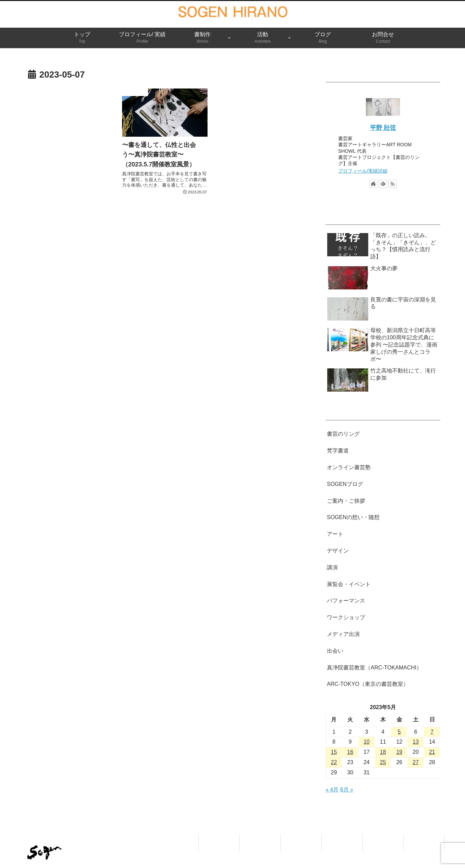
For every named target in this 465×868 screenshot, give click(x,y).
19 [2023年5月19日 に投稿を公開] (399, 752)
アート (335, 534)
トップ (219, 838)
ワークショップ (346, 617)
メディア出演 (343, 634)
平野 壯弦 (383, 128)
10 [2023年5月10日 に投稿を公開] (367, 742)
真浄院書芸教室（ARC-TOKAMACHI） (374, 668)
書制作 (301, 838)
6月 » (347, 790)
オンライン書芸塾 (349, 467)
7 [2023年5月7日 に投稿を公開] (432, 732)
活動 (342, 838)
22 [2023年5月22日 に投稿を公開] (334, 762)
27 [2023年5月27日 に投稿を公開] (416, 762)
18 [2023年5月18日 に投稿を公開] (383, 752)
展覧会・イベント (349, 584)
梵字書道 (338, 451)
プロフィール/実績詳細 (363, 171)
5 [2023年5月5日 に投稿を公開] (399, 732)
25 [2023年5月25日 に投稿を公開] (383, 762)
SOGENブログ (345, 484)
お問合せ (424, 838)
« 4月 (332, 790)
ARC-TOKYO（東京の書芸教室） (368, 684)
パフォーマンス (346, 601)
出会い (335, 651)
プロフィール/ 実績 (260, 842)
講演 (332, 567)
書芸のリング (343, 434)
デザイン (338, 551)
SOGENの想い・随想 (353, 517)
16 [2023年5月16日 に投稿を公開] (350, 752)
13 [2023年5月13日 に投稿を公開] (416, 742)
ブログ (383, 838)
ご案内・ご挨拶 (346, 501)
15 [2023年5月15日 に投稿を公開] (334, 752)
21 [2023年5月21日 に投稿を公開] (432, 752)
